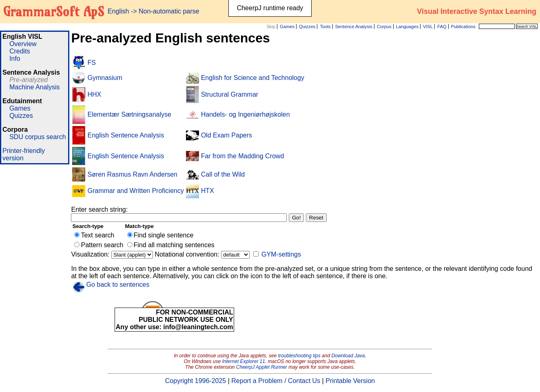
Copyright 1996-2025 (196, 381)
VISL (428, 27)
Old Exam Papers (227, 135)
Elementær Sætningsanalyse (129, 114)
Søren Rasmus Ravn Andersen (132, 174)
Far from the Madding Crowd (243, 156)
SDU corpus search (38, 137)
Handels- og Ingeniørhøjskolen (246, 114)
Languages (407, 27)
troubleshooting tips (299, 356)
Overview (23, 44)
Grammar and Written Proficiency (135, 191)
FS (91, 63)
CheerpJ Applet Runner (262, 367)
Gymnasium (105, 78)
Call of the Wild (223, 174)
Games (287, 27)
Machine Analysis (35, 87)
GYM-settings (281, 254)
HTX (208, 191)
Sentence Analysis (353, 27)
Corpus (384, 27)
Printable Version (350, 381)
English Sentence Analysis (126, 135)
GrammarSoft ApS (54, 11)
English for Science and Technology (253, 78)
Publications (463, 27)
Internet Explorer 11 (244, 361)
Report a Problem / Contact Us (276, 381)
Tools (325, 27)
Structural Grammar (230, 94)
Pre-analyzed (29, 80)
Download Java (348, 356)
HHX (94, 94)
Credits (20, 51)
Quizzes (307, 27)
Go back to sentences (118, 285)
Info (15, 59)
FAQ (442, 27)
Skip (271, 27)
